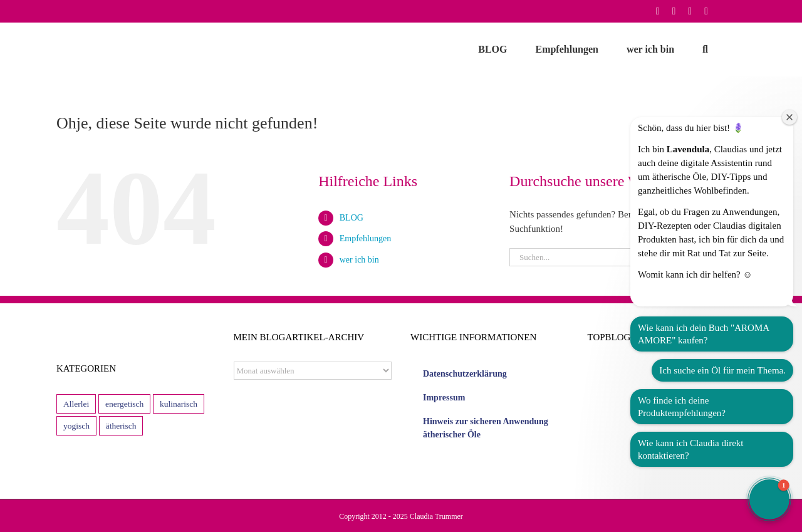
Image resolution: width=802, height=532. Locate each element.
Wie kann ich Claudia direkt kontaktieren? (691, 449)
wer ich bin (359, 260)
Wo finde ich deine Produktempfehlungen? (682, 407)
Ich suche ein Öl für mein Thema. (722, 370)
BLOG (352, 218)
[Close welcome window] (789, 117)
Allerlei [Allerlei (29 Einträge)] (76, 404)
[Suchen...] (609, 257)
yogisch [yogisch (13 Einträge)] (76, 426)
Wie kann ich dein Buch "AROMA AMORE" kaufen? (704, 334)
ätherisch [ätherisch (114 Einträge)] (121, 426)
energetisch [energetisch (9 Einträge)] (124, 404)
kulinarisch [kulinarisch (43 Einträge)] (179, 404)
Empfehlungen (365, 238)
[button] (705, 50)
